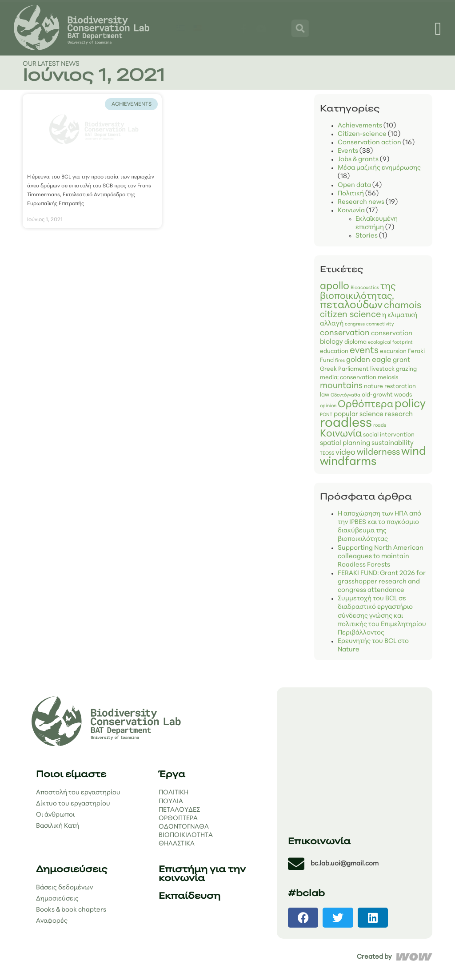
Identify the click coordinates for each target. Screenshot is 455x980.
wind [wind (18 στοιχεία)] (414, 452)
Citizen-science (362, 134)
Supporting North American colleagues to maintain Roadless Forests (381, 557)
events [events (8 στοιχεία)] (364, 351)
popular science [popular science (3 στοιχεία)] (359, 415)
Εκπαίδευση (190, 897)
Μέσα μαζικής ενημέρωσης (379, 168)
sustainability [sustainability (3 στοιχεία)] (393, 443)
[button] (303, 918)
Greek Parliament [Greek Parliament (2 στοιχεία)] (344, 369)
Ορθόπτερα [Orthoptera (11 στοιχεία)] (365, 405)
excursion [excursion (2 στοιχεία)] (393, 351)
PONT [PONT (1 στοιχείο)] (326, 415)
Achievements (360, 126)
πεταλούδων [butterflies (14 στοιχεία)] (351, 306)
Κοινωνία (351, 211)
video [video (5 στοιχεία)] (345, 453)
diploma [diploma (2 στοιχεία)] (355, 342)
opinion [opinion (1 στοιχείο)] (328, 406)
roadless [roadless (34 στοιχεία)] (346, 423)
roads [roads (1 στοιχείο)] (380, 426)
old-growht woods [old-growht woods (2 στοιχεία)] (387, 395)
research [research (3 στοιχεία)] (399, 415)
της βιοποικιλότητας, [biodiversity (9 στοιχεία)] (358, 292)
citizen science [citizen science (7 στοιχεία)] (350, 315)
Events (348, 151)
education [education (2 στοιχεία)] (334, 351)
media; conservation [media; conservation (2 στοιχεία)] (348, 378)
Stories (367, 236)
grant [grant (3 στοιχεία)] (401, 360)
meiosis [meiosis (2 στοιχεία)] (388, 378)
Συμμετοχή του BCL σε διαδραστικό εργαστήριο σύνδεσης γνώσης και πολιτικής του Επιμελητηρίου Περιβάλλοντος (382, 616)
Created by (374, 957)
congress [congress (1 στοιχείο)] (355, 324)
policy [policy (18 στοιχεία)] (410, 404)
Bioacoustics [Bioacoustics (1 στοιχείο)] (365, 288)
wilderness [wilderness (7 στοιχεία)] (378, 452)
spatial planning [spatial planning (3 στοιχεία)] (345, 443)
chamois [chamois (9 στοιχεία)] (403, 306)
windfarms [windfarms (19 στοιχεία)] (348, 462)
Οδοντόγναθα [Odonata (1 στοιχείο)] (345, 395)
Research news (361, 202)
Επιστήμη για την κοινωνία (202, 874)
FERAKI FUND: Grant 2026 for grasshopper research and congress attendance (382, 582)
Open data (354, 185)
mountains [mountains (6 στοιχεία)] (341, 386)
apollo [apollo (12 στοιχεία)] (335, 287)
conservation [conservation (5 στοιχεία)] (345, 333)
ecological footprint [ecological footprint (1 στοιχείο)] (390, 343)
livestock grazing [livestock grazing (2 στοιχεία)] (393, 369)
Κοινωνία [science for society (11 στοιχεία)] (341, 434)
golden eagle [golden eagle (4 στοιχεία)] (369, 360)
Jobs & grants (358, 160)
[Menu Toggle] (438, 29)
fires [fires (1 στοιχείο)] (340, 361)
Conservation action (369, 143)
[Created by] (414, 957)
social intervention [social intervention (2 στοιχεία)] (389, 435)
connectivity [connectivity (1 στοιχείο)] (380, 324)
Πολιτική (351, 194)
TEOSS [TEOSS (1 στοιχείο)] (327, 454)
